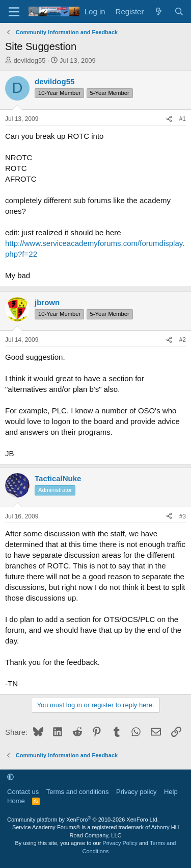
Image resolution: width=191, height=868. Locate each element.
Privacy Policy (120, 843)
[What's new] (159, 11)
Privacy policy (136, 792)
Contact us (23, 792)
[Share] (169, 119)
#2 (183, 340)
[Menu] (14, 12)
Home (16, 801)
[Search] (179, 11)
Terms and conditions (78, 792)
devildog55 (30, 60)
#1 (183, 119)
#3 (183, 516)
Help (171, 792)
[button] (10, 777)
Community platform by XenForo (83, 820)
